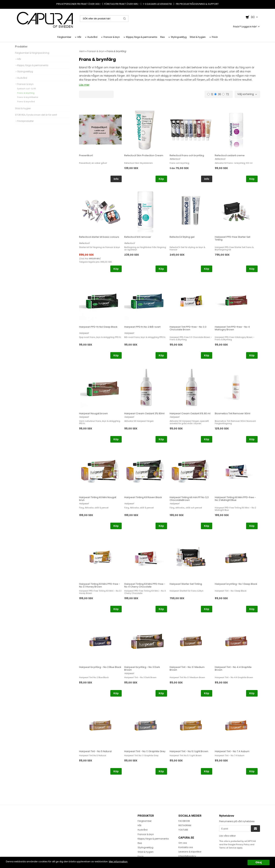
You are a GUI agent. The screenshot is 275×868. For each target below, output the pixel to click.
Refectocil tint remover (138, 237)
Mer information (126, 862)
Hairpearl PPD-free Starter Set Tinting (233, 238)
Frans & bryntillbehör (28, 102)
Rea (162, 37)
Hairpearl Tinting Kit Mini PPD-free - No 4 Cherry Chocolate (145, 585)
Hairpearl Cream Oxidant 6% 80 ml (190, 413)
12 (210, 94)
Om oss (183, 843)
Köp (161, 179)
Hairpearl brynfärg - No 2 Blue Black (100, 667)
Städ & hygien (198, 37)
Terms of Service (228, 848)
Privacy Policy (243, 844)
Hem (82, 51)
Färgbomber (64, 37)
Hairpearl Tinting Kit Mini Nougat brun (98, 499)
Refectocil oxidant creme (230, 155)
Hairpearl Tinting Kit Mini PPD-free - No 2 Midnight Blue (235, 499)
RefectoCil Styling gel (182, 237)
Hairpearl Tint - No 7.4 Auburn (232, 751)
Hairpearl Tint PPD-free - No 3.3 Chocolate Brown (188, 328)
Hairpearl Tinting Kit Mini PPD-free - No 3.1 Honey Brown (100, 585)
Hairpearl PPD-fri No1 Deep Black (98, 327)
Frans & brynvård (26, 106)
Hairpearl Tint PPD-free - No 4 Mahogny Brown (232, 328)
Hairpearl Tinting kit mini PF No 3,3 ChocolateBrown (189, 499)
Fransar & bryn (112, 37)
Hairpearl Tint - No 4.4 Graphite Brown (233, 668)
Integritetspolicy (187, 856)
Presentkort (86, 155)
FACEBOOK (184, 821)
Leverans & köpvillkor (190, 852)
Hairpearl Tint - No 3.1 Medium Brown (187, 668)
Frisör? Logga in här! (245, 26)
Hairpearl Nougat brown (93, 413)
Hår (79, 37)
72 (226, 94)
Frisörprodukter (24, 125)
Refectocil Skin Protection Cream (144, 155)
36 (218, 94)
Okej (259, 862)
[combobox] (247, 94)
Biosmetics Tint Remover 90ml (233, 413)
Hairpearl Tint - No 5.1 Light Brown (189, 751)
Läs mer (84, 85)
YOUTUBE (183, 830)
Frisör (215, 37)
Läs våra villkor (227, 836)
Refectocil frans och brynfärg (187, 155)
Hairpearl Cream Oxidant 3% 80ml (144, 413)
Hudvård (92, 37)
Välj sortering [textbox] (246, 94)
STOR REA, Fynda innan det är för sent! (36, 119)
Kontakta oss (186, 847)
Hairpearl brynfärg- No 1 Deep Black (236, 584)
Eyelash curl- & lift (27, 93)
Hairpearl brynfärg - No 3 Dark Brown (142, 668)
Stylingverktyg (179, 37)
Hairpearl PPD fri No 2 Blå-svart (142, 327)
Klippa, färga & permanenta (142, 37)
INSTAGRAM (185, 825)
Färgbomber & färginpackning (32, 57)
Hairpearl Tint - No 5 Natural (95, 751)
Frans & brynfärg (26, 97)
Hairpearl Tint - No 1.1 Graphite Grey (145, 751)
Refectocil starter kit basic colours (99, 237)
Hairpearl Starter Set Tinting (186, 584)
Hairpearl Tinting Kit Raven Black (143, 497)
